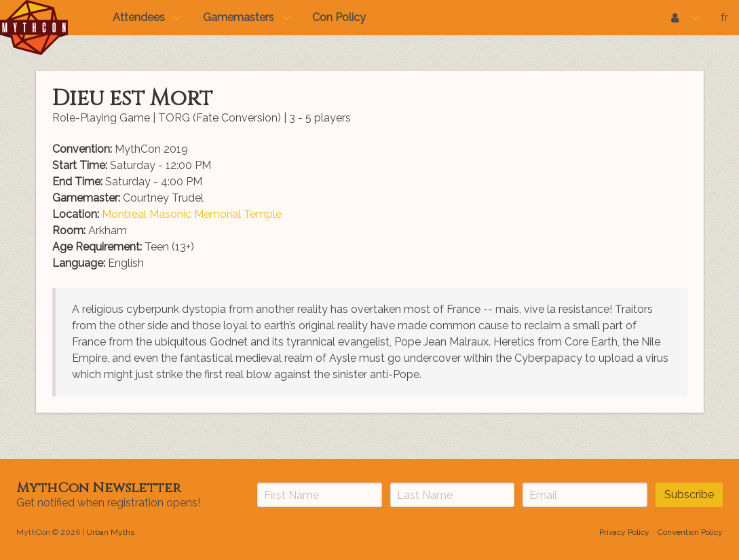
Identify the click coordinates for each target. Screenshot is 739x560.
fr (724, 17)
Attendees (139, 17)
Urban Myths (110, 532)
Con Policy (339, 17)
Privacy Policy (624, 532)
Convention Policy (690, 532)
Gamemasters (239, 17)
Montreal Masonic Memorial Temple (192, 214)
